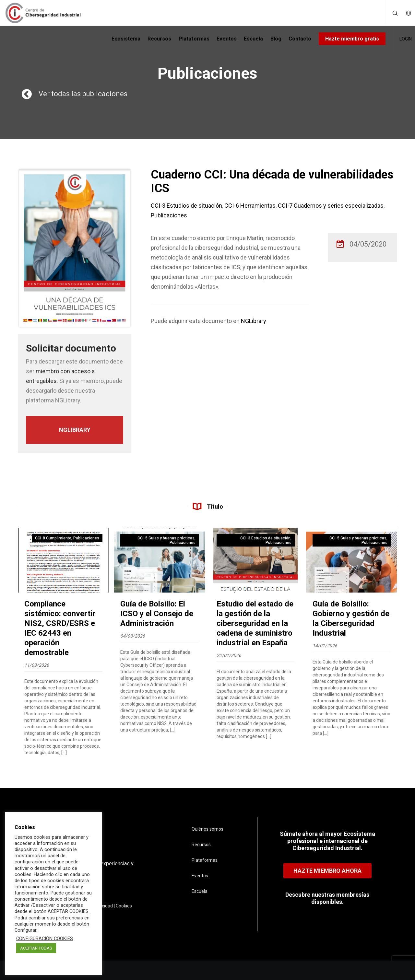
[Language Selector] (405, 13)
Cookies (124, 906)
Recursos (201, 845)
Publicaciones (169, 215)
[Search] (391, 13)
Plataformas (205, 860)
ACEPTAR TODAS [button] (36, 948)
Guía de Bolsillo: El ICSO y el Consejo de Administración (157, 614)
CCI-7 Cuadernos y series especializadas (331, 206)
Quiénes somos (207, 829)
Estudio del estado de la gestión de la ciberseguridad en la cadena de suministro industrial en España (255, 623)
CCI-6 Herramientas (250, 206)
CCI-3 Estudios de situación (186, 206)
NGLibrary (254, 321)
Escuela (200, 891)
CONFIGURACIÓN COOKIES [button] (45, 939)
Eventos (200, 876)
